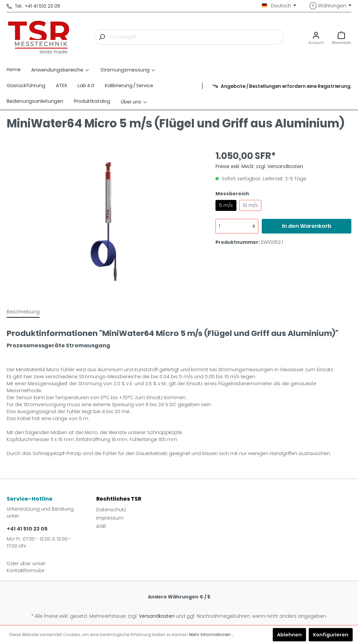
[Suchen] (102, 37)
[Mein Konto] (316, 37)
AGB (101, 526)
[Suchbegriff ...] (197, 37)
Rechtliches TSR (119, 499)
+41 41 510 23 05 (27, 529)
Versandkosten (157, 616)
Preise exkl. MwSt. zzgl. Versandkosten (259, 166)
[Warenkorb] (341, 37)
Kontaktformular (26, 570)
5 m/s (226, 205)
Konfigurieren (331, 635)
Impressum (110, 518)
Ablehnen (289, 635)
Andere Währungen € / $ (179, 597)
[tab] (23, 312)
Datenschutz (111, 510)
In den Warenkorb (307, 226)
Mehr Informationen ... (211, 635)
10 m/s (250, 205)
